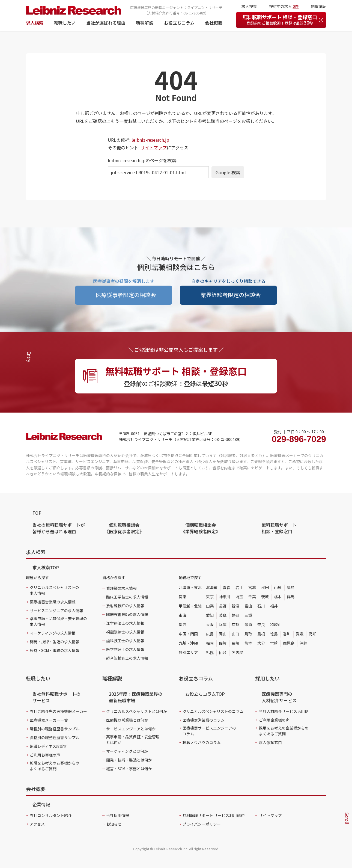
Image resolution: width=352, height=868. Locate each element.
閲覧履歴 (318, 6)
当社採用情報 (118, 815)
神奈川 (225, 597)
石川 (261, 606)
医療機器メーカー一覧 (49, 720)
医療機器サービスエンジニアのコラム (209, 731)
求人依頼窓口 (270, 742)
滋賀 (248, 624)
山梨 (210, 606)
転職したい (65, 23)
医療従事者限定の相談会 (126, 295)
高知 (312, 634)
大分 (261, 643)
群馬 (291, 597)
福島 (291, 587)
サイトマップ (154, 147)
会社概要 (214, 23)
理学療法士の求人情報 (125, 623)
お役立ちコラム (179, 23)
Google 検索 (228, 172)
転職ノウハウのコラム (202, 742)
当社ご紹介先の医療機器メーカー (58, 711)
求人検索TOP (46, 567)
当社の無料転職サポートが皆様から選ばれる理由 (59, 528)
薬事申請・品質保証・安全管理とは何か (133, 740)
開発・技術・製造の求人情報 (55, 642)
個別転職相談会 (124, 528)
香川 (287, 634)
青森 (226, 587)
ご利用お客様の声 (45, 755)
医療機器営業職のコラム (204, 720)
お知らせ (114, 824)
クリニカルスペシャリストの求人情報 (54, 590)
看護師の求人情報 (121, 588)
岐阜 (223, 615)
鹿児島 (289, 643)
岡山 (223, 634)
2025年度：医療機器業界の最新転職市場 (136, 697)
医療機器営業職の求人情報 (53, 602)
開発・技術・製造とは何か (129, 760)
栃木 (278, 597)
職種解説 (145, 23)
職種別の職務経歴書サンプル (55, 729)
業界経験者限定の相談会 (231, 295)
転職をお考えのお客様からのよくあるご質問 (55, 766)
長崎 (235, 643)
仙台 (223, 652)
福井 (274, 606)
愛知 (210, 615)
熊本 (248, 643)
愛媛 (300, 634)
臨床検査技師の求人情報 (127, 614)
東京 (210, 597)
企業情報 (41, 804)
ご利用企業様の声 (274, 720)
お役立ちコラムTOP (205, 694)
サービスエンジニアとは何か (131, 729)
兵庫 (223, 624)
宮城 (252, 587)
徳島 (274, 634)
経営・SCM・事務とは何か (129, 769)
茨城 (265, 597)
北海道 (212, 587)
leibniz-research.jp (150, 140)
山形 (278, 587)
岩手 (239, 587)
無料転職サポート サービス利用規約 (214, 815)
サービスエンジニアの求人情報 (56, 611)
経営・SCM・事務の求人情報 (55, 650)
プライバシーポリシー (202, 824)
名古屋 (237, 652)
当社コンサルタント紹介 (51, 815)
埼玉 (239, 597)
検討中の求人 (284, 6)
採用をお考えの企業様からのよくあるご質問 (284, 731)
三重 (248, 615)
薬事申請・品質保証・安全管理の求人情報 (58, 621)
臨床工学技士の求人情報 (127, 597)
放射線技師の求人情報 (125, 606)
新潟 (235, 606)
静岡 (235, 615)
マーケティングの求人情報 (53, 633)
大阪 (210, 624)
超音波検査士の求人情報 (127, 658)
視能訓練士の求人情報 (125, 632)
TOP (37, 513)
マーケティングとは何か (127, 751)
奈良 (261, 624)
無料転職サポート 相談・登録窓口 (280, 20)
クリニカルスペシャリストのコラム (213, 711)
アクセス (37, 824)
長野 (223, 606)
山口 (235, 634)
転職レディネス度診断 (49, 746)
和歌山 (276, 624)
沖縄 (303, 643)
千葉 (252, 597)
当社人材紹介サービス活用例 (284, 711)
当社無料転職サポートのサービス (56, 697)
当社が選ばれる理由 (106, 23)
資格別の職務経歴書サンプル (55, 737)
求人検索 (35, 23)
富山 (248, 606)
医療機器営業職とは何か (127, 720)
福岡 (210, 643)
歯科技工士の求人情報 (125, 641)
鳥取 (248, 634)
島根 (261, 634)
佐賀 (223, 643)
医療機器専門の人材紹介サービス (279, 697)
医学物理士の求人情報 (125, 649)
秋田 (265, 587)
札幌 (210, 652)
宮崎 (274, 643)
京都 (235, 624)
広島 (210, 634)
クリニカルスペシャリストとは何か (137, 711)
